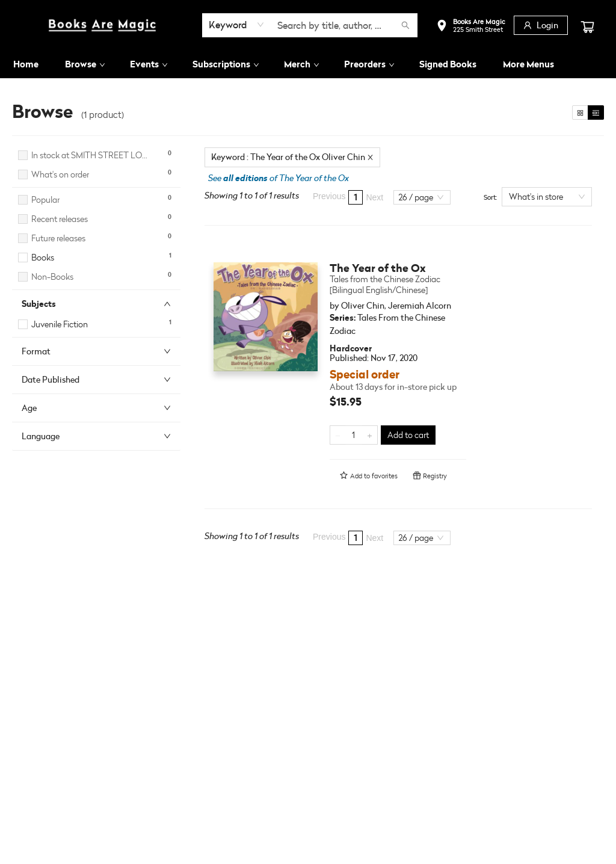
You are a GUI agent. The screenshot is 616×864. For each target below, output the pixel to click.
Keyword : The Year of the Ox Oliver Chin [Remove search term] (292, 157)
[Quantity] (354, 435)
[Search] (405, 25)
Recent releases (60, 219)
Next (374, 197)
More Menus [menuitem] (528, 64)
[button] (471, 27)
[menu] (308, 64)
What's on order (60, 174)
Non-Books (52, 276)
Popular (45, 199)
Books (43, 257)
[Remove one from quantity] (338, 435)
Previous (329, 196)
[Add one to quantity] (370, 435)
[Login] (541, 25)
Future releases (58, 238)
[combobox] (237, 25)
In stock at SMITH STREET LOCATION (91, 155)
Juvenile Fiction (60, 324)
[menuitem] (26, 64)
